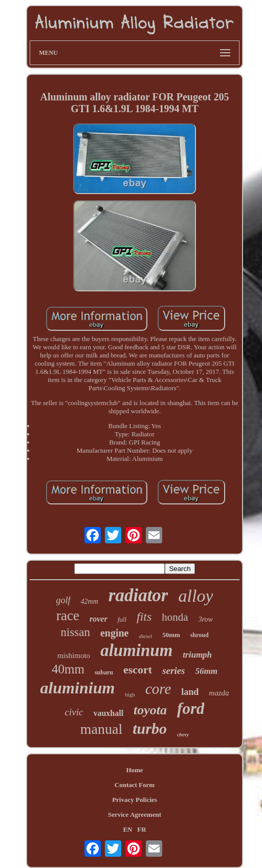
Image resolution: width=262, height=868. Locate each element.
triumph (197, 655)
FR (141, 829)
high (130, 694)
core (158, 689)
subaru (104, 672)
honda (175, 617)
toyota (150, 710)
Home (134, 770)
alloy (195, 596)
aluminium (77, 688)
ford (191, 708)
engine (115, 633)
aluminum (136, 650)
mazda (219, 693)
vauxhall (108, 713)
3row (206, 619)
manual (101, 729)
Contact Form (135, 785)
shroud (200, 635)
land (190, 692)
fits (144, 617)
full (122, 619)
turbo (150, 728)
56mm (206, 671)
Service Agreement (135, 814)
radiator (138, 595)
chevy (183, 735)
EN (127, 829)
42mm (90, 601)
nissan (75, 632)
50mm (171, 635)
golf (63, 600)
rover (99, 619)
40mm (68, 669)
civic (74, 712)
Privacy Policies (135, 800)
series (173, 671)
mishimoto (74, 655)
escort (138, 670)
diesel (145, 636)
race (68, 616)
